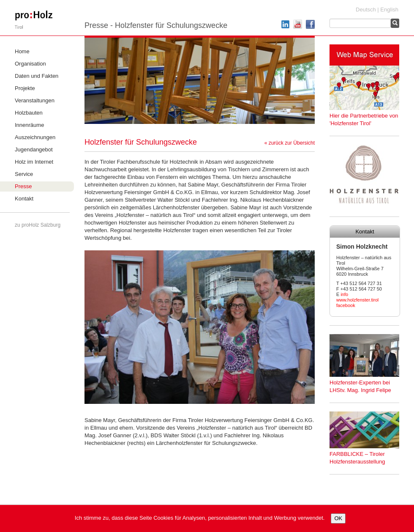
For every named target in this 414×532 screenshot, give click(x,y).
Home (22, 51)
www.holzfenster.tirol (357, 300)
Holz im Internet (34, 162)
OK (338, 518)
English (389, 10)
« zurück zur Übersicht (290, 143)
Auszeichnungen (35, 137)
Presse (23, 186)
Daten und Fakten (37, 76)
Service (24, 174)
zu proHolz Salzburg (38, 225)
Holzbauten (29, 113)
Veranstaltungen (35, 100)
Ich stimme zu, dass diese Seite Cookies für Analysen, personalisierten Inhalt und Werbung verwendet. (200, 518)
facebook (346, 305)
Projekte (25, 88)
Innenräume (29, 125)
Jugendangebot (34, 149)
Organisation (30, 64)
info (344, 294)
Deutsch (366, 10)
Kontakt (24, 199)
